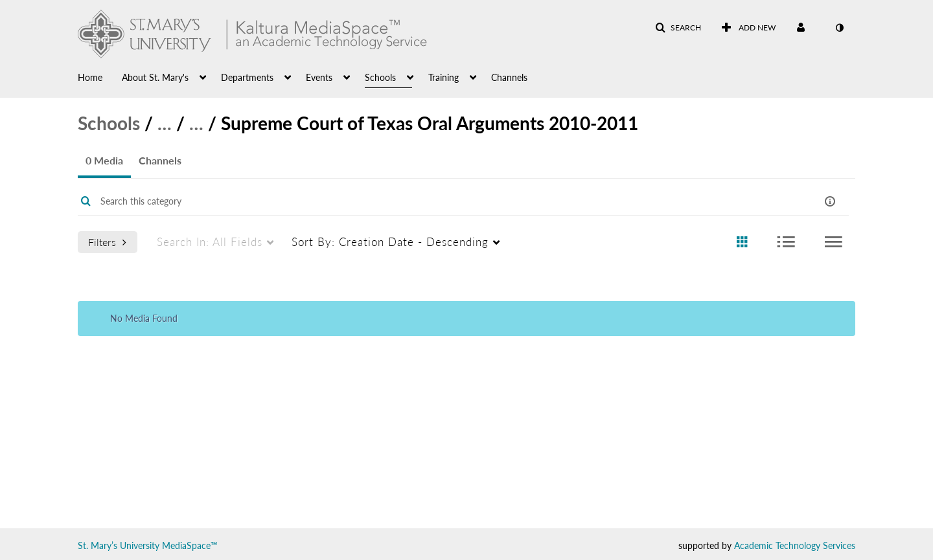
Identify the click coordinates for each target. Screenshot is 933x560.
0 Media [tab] (104, 160)
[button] (678, 28)
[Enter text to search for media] (422, 201)
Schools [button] (380, 77)
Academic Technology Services (795, 545)
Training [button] (443, 77)
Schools (109, 123)
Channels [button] (509, 77)
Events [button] (319, 77)
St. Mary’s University (119, 545)
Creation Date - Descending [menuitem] (390, 242)
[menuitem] (100, 76)
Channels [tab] (160, 160)
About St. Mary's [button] (155, 77)
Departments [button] (247, 77)
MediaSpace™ (190, 545)
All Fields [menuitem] (210, 242)
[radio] (742, 242)
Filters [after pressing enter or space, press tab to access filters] (107, 242)
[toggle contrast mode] (839, 28)
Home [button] (90, 77)
